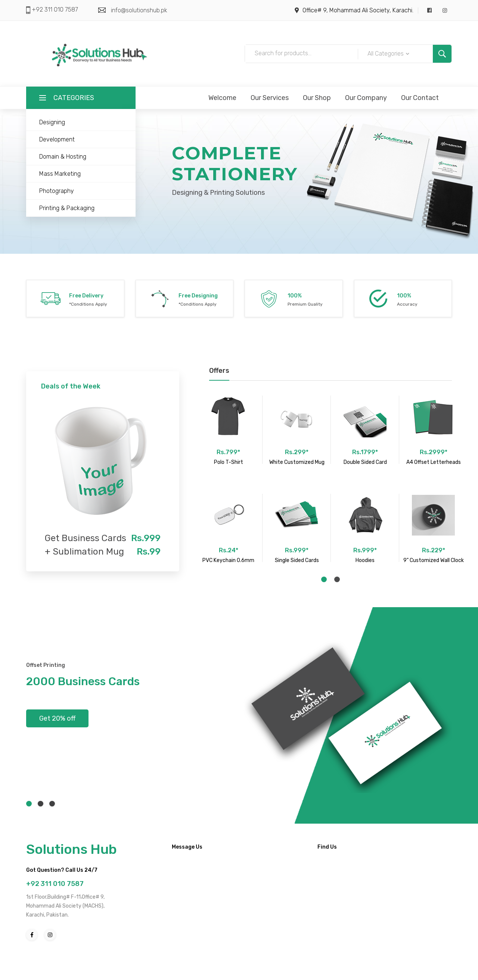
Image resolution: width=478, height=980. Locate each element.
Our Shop (317, 98)
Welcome (222, 98)
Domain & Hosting (63, 157)
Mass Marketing (60, 174)
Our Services (270, 98)
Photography (57, 191)
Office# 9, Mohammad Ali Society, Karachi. (358, 10)
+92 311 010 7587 (54, 10)
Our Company (366, 98)
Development (57, 139)
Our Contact (420, 98)
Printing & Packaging (67, 208)
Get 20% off (57, 718)
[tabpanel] (228, 479)
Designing (52, 122)
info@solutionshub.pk (139, 10)
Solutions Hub (72, 849)
